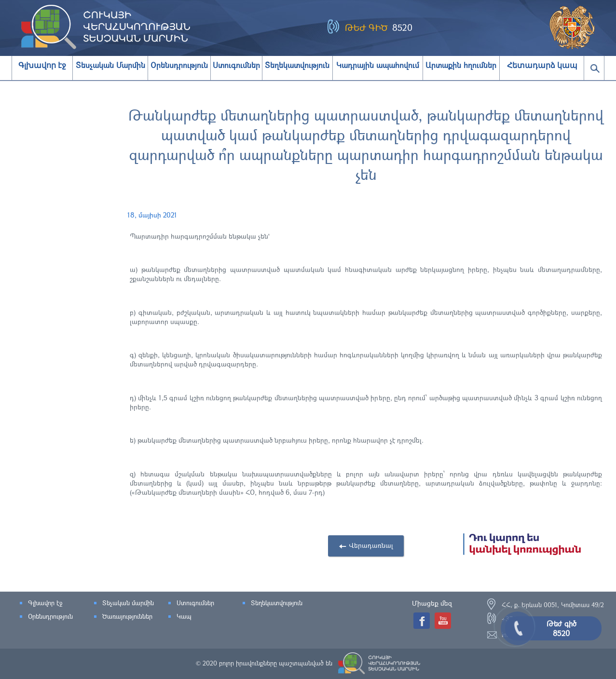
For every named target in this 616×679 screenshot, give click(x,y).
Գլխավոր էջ (42, 65)
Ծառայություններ (127, 616)
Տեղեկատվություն (277, 603)
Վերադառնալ (371, 545)
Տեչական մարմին (128, 603)
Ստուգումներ (195, 603)
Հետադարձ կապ (542, 65)
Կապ (184, 616)
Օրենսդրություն (50, 616)
